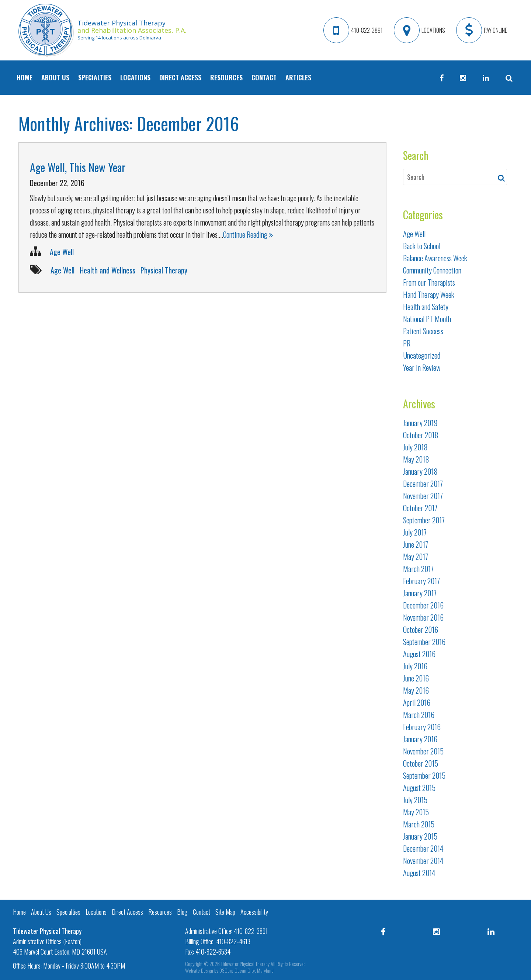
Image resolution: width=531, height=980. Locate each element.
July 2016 (415, 666)
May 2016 (416, 690)
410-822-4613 (233, 941)
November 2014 (423, 861)
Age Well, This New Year (78, 167)
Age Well (62, 252)
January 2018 (420, 471)
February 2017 (421, 581)
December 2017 (423, 484)
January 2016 (420, 739)
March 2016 (419, 715)
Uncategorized (422, 355)
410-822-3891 (251, 931)
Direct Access (180, 77)
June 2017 (416, 544)
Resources (226, 77)
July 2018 (415, 447)
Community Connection (432, 270)
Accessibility (254, 912)
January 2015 (420, 836)
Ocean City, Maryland (254, 970)
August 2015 (419, 788)
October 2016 (421, 629)
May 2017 (416, 557)
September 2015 (424, 775)
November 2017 (423, 496)
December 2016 (423, 605)
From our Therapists (429, 282)
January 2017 (420, 593)
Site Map (225, 912)
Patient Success (423, 331)
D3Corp (226, 970)
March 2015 (419, 824)
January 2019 (420, 423)
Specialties (95, 77)
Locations (135, 77)
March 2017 (418, 569)
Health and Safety (426, 307)
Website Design (199, 970)
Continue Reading (248, 234)
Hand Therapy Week (429, 294)
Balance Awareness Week (435, 258)
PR (407, 343)
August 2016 (419, 654)
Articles (298, 77)
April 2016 (417, 702)
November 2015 (423, 751)
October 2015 (421, 763)
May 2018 (416, 459)
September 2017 (424, 520)
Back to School (422, 246)
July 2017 (415, 532)
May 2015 (416, 812)
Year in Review (422, 367)
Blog (182, 912)
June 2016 (416, 678)
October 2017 (420, 508)
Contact (264, 77)
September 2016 (424, 642)
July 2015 (415, 800)
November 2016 (423, 617)
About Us (55, 77)
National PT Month (427, 319)
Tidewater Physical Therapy (245, 964)
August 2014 (419, 873)
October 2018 (421, 435)
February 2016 (422, 727)
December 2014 (423, 848)
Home (25, 77)
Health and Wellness (107, 270)
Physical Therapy (164, 270)
